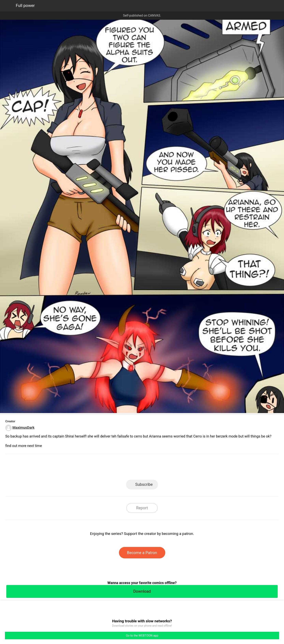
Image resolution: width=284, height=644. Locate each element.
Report (142, 508)
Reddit (178, 468)
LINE (107, 468)
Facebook (124, 468)
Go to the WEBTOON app (142, 636)
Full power (25, 6)
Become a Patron (142, 553)
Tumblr (160, 468)
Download (142, 591)
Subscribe (144, 484)
